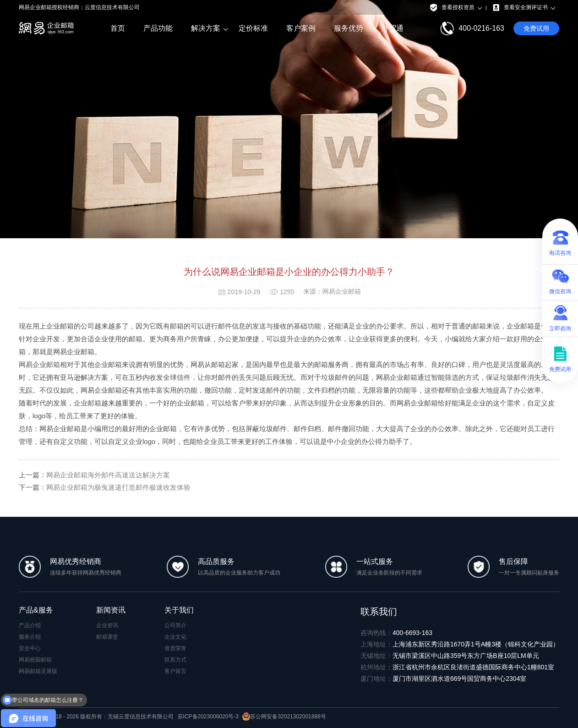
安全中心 (30, 648)
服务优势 (349, 28)
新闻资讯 (111, 610)
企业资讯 (107, 625)
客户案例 (301, 28)
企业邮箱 (87, 403)
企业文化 (175, 637)
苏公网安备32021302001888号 (284, 717)
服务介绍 (30, 637)
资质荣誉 (175, 648)
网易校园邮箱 (35, 660)
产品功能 (158, 28)
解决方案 (206, 28)
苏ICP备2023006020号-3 (208, 717)
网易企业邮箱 (39, 364)
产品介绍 (30, 625)
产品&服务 (36, 610)
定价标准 (253, 28)
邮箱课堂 (107, 637)
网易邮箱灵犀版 (38, 671)
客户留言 (175, 671)
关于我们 (179, 610)
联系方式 (175, 660)
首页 (118, 28)
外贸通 (393, 28)
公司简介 (175, 625)
